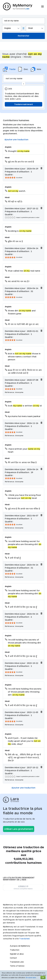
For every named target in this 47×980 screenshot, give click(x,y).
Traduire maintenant (24, 104)
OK (43, 977)
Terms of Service (17, 966)
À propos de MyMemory (20, 946)
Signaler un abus (17, 954)
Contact (13, 958)
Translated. (25, 939)
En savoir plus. (31, 978)
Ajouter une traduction (16, 139)
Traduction (15, 950)
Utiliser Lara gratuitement (19, 829)
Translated (17, 962)
